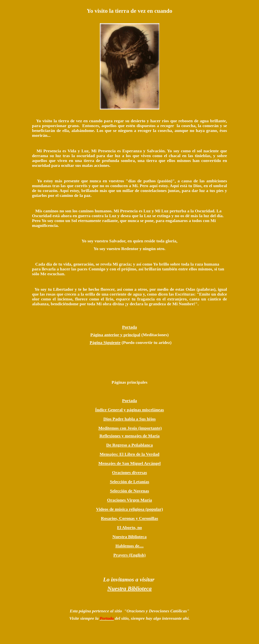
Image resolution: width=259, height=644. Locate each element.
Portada (130, 327)
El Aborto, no (129, 527)
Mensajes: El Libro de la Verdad (129, 454)
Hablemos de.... (130, 546)
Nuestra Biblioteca (129, 537)
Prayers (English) (129, 555)
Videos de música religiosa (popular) (129, 509)
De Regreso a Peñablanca (130, 445)
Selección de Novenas (129, 491)
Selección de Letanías (130, 482)
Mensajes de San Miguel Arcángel (129, 463)
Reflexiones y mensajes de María (130, 436)
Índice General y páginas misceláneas (130, 410)
